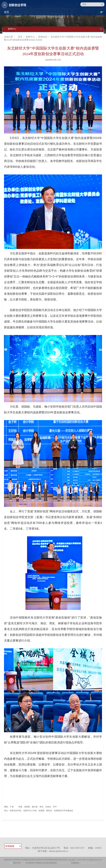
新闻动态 (43, 37)
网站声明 (17, 863)
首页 (20, 37)
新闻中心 (30, 37)
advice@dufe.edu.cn (89, 863)
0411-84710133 (65, 863)
